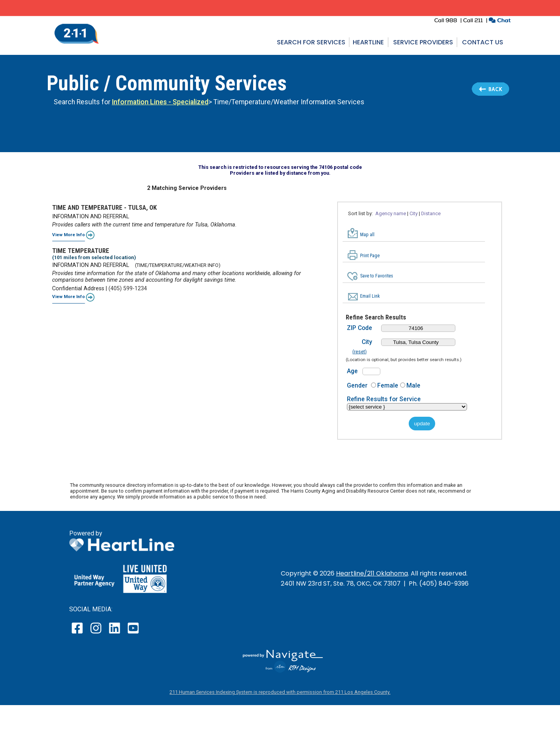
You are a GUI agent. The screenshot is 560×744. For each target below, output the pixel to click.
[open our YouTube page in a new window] (133, 633)
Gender (357, 385)
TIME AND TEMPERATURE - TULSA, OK (104, 207)
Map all (367, 235)
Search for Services (311, 42)
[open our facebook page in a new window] (78, 633)
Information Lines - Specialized (160, 102)
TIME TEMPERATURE (81, 251)
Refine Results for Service (384, 399)
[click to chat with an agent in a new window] (500, 21)
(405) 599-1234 (128, 289)
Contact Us (483, 42)
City (414, 213)
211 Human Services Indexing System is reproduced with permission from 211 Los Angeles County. (280, 692)
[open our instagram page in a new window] (96, 633)
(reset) (360, 352)
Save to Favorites (377, 276)
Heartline (368, 42)
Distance (431, 213)
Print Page (370, 256)
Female (388, 385)
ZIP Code (360, 328)
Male (413, 385)
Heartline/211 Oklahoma (372, 573)
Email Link (370, 296)
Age (352, 371)
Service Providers (423, 42)
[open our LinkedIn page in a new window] (115, 633)
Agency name (391, 213)
